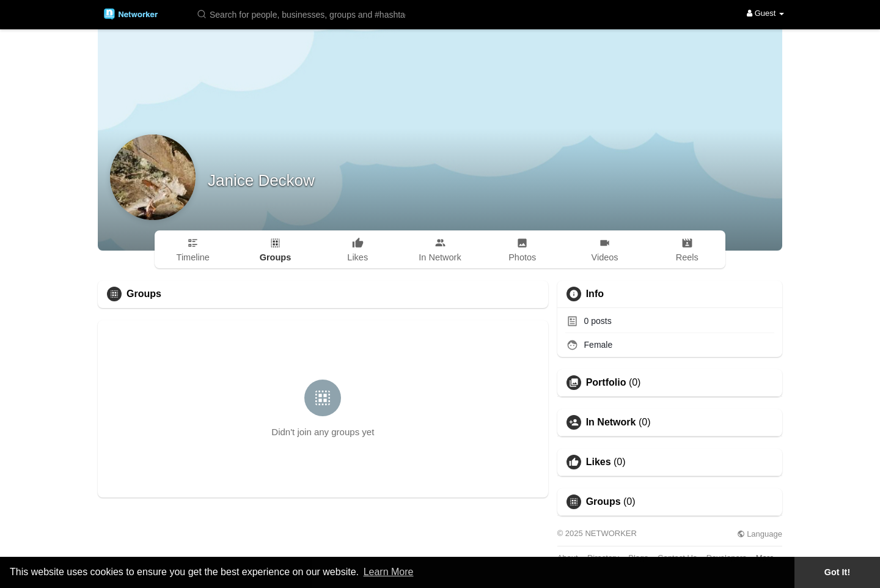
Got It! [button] (837, 572)
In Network (611, 422)
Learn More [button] (389, 572)
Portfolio (606, 383)
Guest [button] (765, 13)
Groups (603, 502)
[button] (304, 14)
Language (760, 534)
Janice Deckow (261, 180)
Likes (599, 462)
